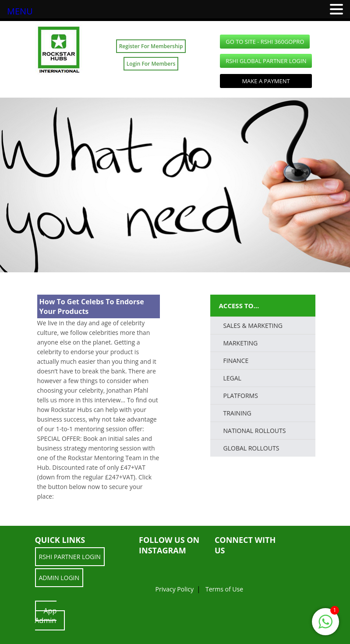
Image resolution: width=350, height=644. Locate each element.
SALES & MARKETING (253, 326)
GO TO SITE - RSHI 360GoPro (265, 42)
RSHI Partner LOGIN (70, 557)
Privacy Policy (175, 589)
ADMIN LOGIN (59, 578)
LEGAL (232, 378)
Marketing (241, 343)
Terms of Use (224, 589)
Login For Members (151, 64)
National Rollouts (255, 431)
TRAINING (237, 413)
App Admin (46, 616)
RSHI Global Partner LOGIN (266, 61)
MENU (20, 11)
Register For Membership (151, 46)
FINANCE (236, 361)
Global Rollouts (251, 448)
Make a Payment (266, 81)
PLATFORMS (241, 396)
